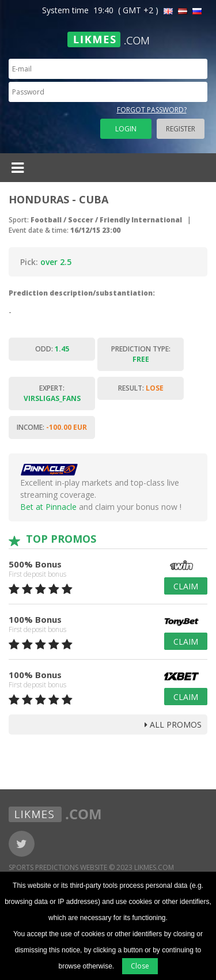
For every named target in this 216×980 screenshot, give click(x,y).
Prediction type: (141, 354)
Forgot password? (152, 110)
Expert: (52, 393)
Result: (141, 388)
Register (181, 129)
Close (140, 966)
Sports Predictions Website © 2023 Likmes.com (91, 867)
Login (126, 129)
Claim (186, 586)
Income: (52, 427)
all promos (173, 724)
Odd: (52, 349)
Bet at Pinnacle (48, 507)
